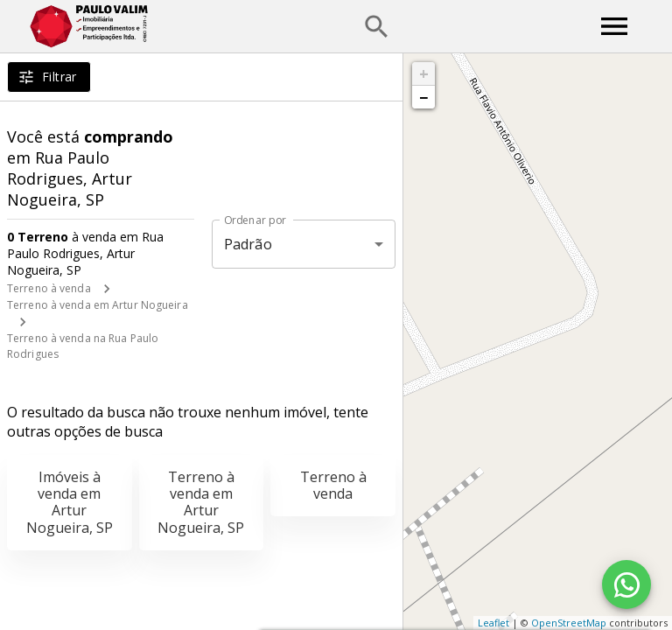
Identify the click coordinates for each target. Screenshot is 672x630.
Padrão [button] (248, 244)
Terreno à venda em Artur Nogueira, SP (201, 502)
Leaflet (493, 623)
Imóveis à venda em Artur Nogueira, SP (70, 502)
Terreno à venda (49, 288)
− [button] (423, 97)
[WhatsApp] (626, 584)
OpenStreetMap (569, 623)
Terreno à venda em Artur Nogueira (98, 305)
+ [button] (424, 73)
